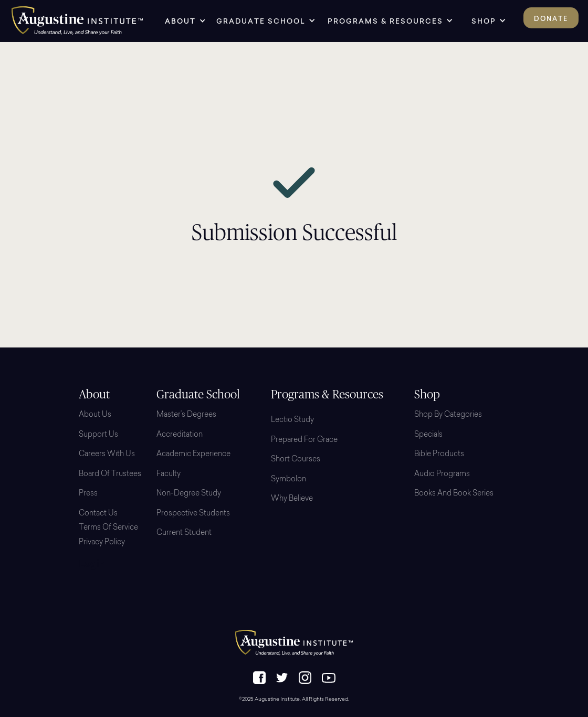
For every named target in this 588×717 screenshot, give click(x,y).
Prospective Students (193, 514)
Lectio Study (292, 420)
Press (88, 494)
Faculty (169, 475)
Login (92, 565)
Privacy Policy (102, 543)
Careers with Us (107, 455)
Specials (428, 435)
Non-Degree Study (189, 494)
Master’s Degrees (186, 415)
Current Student (184, 533)
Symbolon (288, 480)
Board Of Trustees (110, 475)
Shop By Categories (448, 415)
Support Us (98, 435)
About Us (95, 415)
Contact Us (98, 514)
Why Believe (292, 499)
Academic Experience (193, 455)
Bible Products (439, 455)
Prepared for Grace (304, 440)
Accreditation (180, 435)
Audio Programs (442, 475)
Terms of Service (108, 528)
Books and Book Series (454, 494)
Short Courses (296, 460)
